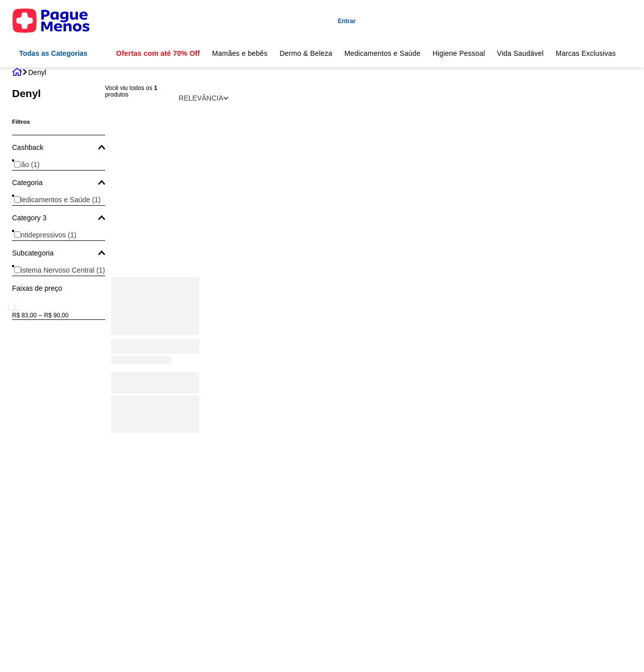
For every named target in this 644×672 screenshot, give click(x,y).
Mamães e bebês (239, 53)
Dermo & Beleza (306, 53)
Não (28, 164)
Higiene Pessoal (459, 53)
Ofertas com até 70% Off (158, 53)
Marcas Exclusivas (586, 53)
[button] (59, 147)
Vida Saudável (520, 53)
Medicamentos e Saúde (382, 53)
